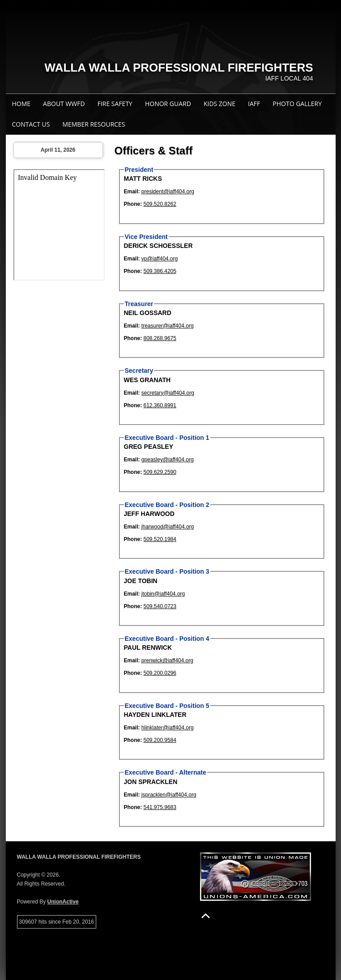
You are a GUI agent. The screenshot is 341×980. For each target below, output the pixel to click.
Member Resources (94, 124)
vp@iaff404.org (160, 259)
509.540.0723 (160, 606)
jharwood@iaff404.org (168, 527)
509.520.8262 (160, 204)
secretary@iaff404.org (168, 393)
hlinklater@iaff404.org (168, 728)
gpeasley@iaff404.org (168, 460)
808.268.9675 (160, 338)
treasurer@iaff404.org (168, 326)
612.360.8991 (160, 405)
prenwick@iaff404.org (167, 660)
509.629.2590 (160, 472)
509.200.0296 (160, 673)
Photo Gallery (297, 104)
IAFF (254, 104)
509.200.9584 (160, 740)
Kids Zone (220, 104)
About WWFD (64, 104)
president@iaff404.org (168, 192)
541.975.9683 (160, 807)
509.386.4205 (160, 271)
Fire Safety (115, 104)
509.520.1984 (160, 539)
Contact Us (31, 124)
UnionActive (63, 902)
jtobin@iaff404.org (163, 594)
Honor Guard (168, 104)
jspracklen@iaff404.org (169, 795)
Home (21, 104)
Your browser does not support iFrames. (59, 225)
